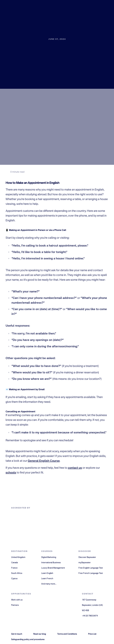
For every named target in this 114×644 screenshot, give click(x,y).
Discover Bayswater (87, 557)
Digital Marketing (49, 557)
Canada (14, 563)
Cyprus (14, 579)
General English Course (44, 461)
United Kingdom (18, 557)
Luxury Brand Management (53, 568)
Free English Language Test (91, 568)
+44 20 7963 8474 (90, 616)
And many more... (49, 584)
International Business (51, 563)
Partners (15, 605)
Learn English (47, 573)
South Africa (17, 573)
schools (11, 473)
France (14, 568)
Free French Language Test (91, 573)
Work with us (17, 600)
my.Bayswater (85, 563)
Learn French (47, 579)
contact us (75, 468)
